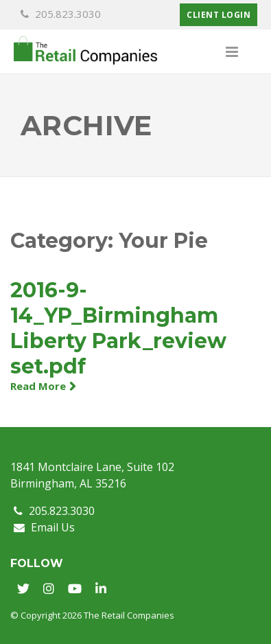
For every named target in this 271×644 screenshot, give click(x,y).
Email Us (44, 527)
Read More (38, 386)
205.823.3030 (61, 14)
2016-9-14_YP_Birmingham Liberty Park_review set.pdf (118, 328)
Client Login (219, 15)
